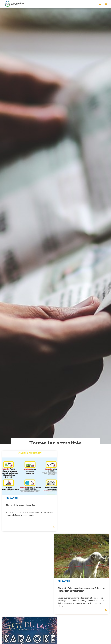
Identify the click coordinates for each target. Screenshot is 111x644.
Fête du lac (11, 585)
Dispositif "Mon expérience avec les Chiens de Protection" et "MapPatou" (82, 505)
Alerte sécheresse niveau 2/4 (20, 503)
